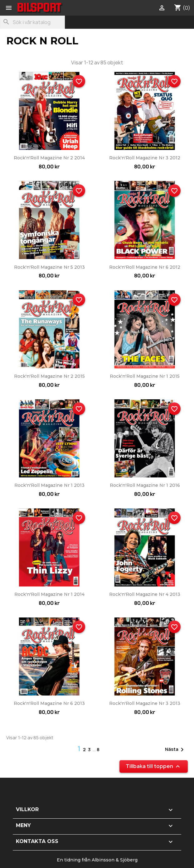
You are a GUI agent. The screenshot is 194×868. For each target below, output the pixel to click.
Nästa (175, 750)
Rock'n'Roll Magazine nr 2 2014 (49, 158)
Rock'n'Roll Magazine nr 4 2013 (145, 594)
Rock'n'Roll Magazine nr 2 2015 (49, 376)
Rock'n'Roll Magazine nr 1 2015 (145, 376)
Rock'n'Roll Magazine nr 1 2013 (49, 485)
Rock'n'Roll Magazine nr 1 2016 (145, 485)
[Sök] (32, 22)
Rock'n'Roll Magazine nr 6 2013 (49, 703)
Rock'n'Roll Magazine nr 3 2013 (145, 703)
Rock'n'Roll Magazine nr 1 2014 (49, 594)
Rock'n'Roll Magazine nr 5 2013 (49, 267)
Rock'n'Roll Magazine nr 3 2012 (145, 158)
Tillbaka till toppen (154, 767)
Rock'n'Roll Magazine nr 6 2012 (145, 267)
